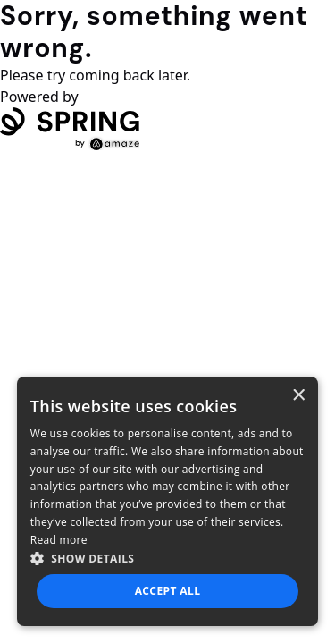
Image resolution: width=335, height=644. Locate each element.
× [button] (298, 396)
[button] (168, 558)
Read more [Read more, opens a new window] (59, 540)
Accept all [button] (168, 591)
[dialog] (168, 501)
